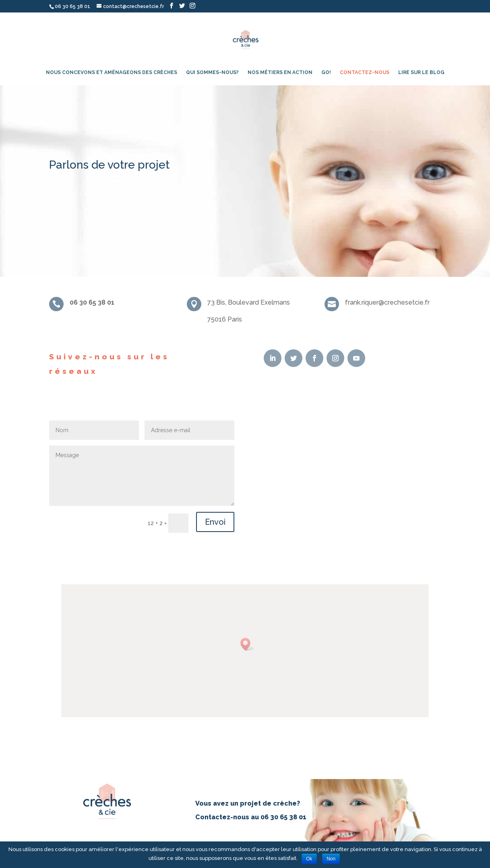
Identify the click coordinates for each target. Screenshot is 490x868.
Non (331, 859)
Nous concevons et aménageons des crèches (112, 72)
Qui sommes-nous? (212, 72)
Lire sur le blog (421, 72)
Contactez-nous (365, 72)
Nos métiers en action (280, 72)
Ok (309, 859)
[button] (247, 646)
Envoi (215, 522)
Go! (326, 72)
